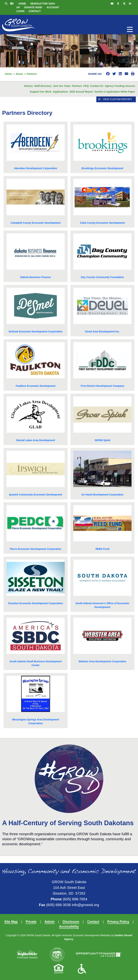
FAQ (86, 86)
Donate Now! (33, 7)
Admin (50, 922)
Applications (60, 92)
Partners (77, 86)
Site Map (11, 922)
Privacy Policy (118, 922)
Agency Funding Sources (120, 86)
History (28, 86)
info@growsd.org (85, 905)
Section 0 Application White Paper (115, 92)
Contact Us (97, 86)
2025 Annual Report (81, 92)
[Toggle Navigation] (130, 29)
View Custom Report (115, 99)
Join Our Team (62, 86)
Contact (35, 11)
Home (22, 4)
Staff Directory (43, 86)
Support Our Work (41, 92)
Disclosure (71, 922)
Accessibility (69, 927)
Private (31, 922)
